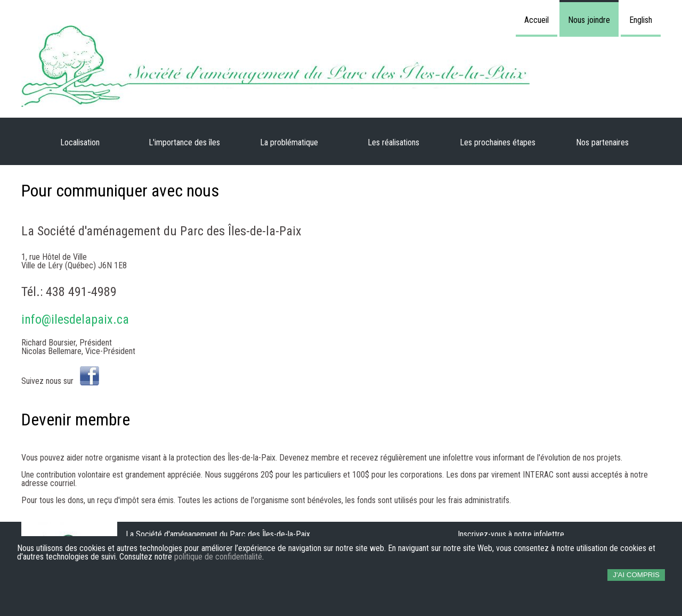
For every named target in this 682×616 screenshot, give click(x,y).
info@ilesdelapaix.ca (75, 319)
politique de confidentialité (218, 557)
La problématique (289, 142)
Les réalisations (393, 142)
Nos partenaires (602, 142)
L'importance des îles (184, 142)
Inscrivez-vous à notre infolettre (511, 534)
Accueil (537, 20)
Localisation (80, 142)
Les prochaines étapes (498, 142)
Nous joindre (589, 20)
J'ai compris (636, 575)
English (641, 20)
